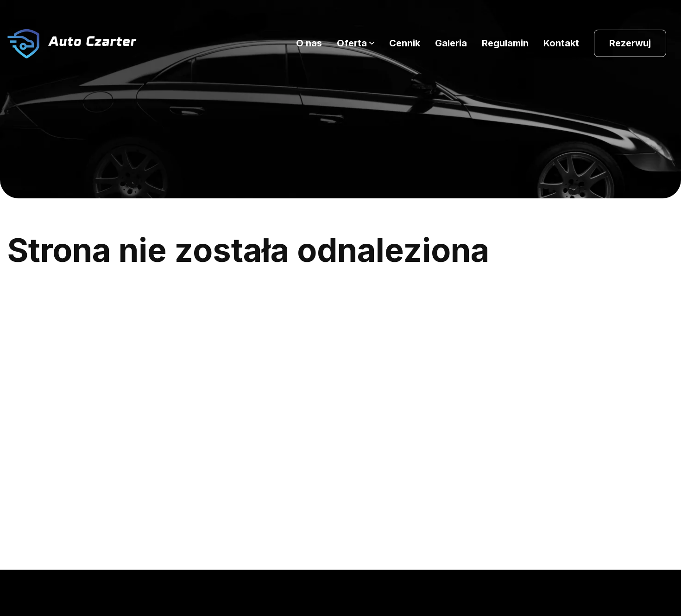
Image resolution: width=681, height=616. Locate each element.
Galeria (451, 43)
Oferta (352, 43)
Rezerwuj (630, 43)
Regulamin (505, 43)
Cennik (405, 43)
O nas (309, 43)
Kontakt (561, 43)
